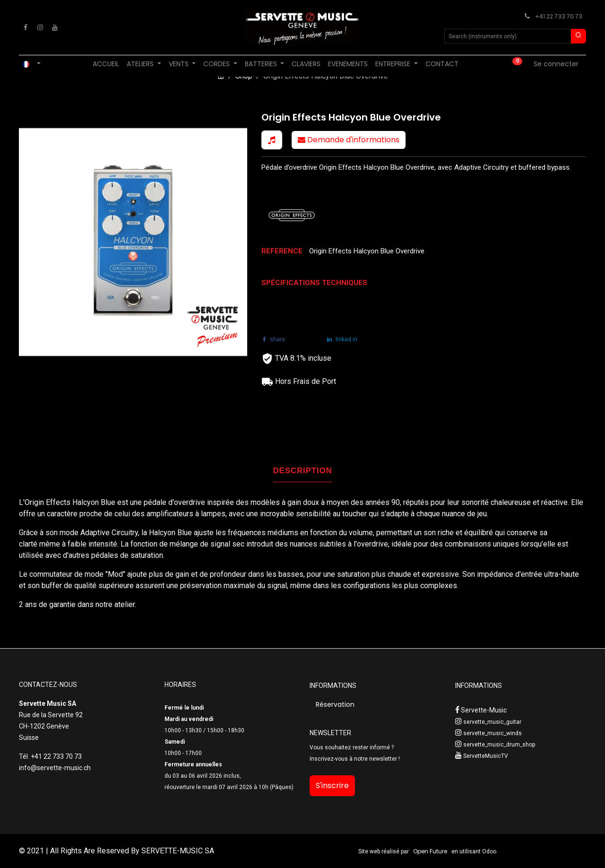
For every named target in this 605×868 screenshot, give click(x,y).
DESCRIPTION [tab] (303, 471)
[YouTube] (55, 27)
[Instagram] (40, 27)
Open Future (430, 851)
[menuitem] (106, 64)
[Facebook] (26, 27)
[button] (272, 140)
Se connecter (556, 64)
